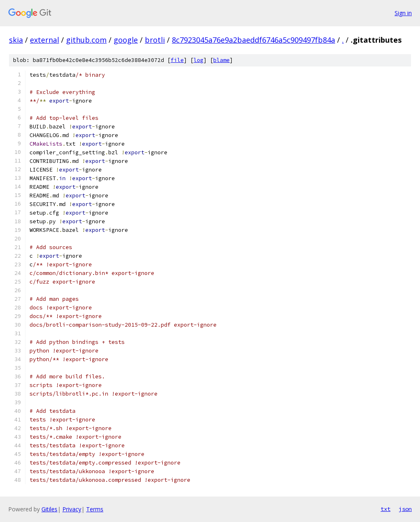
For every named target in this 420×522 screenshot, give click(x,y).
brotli (155, 40)
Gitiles (49, 509)
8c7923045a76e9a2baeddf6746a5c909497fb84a (253, 40)
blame (221, 60)
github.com (86, 40)
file (177, 60)
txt (386, 509)
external (45, 40)
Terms (95, 509)
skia (16, 40)
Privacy (72, 509)
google (126, 40)
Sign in (403, 13)
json (405, 509)
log (199, 60)
